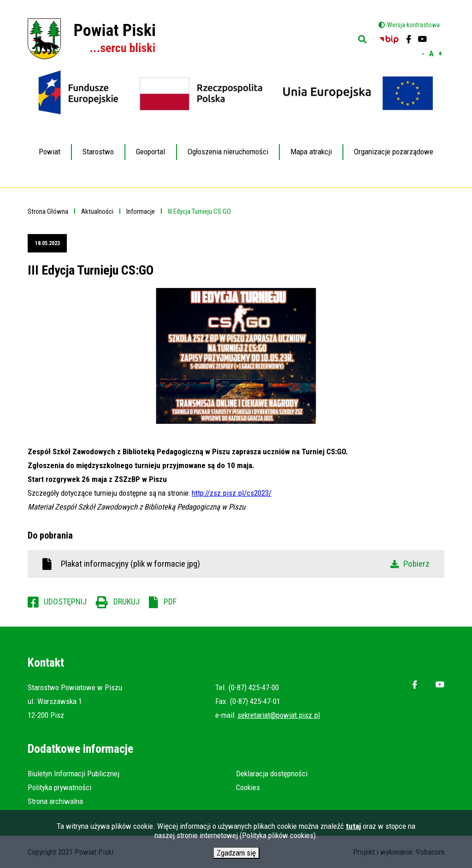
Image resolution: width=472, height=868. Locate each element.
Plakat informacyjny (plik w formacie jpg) (245, 564)
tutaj (353, 828)
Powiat (50, 145)
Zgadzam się (236, 855)
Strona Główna (48, 211)
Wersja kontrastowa (413, 25)
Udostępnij (65, 601)
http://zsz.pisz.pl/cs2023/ (232, 493)
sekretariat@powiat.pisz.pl (279, 715)
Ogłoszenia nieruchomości (228, 152)
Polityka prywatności (59, 787)
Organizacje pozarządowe (394, 152)
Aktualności (97, 211)
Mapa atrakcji (311, 152)
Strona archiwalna (55, 801)
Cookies (248, 787)
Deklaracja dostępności (272, 774)
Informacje (141, 211)
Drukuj (127, 601)
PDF (170, 601)
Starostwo (98, 145)
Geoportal (150, 145)
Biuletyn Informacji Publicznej (74, 774)
